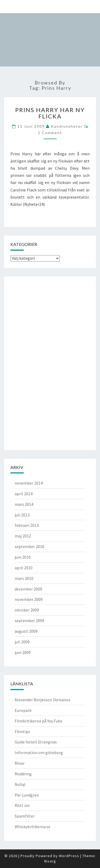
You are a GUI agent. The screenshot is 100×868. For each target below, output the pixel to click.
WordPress (69, 856)
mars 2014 (24, 504)
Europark (23, 710)
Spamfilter (25, 816)
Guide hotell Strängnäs (36, 742)
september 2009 (29, 621)
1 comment (50, 133)
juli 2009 (22, 642)
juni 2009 (23, 652)
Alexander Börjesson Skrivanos (43, 700)
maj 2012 (23, 536)
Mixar (20, 763)
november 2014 (29, 483)
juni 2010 (23, 557)
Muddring (23, 774)
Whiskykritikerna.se (33, 827)
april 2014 (24, 494)
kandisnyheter (67, 126)
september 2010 (29, 546)
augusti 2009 (26, 631)
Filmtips (22, 732)
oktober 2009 (27, 610)
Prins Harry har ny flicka (50, 113)
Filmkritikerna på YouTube (39, 721)
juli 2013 (22, 515)
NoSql (20, 784)
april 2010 (24, 568)
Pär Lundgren (27, 795)
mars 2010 (24, 578)
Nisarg (50, 861)
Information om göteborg (39, 752)
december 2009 (28, 589)
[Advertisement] (32, 362)
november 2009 (29, 599)
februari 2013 (27, 525)
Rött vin (22, 805)
